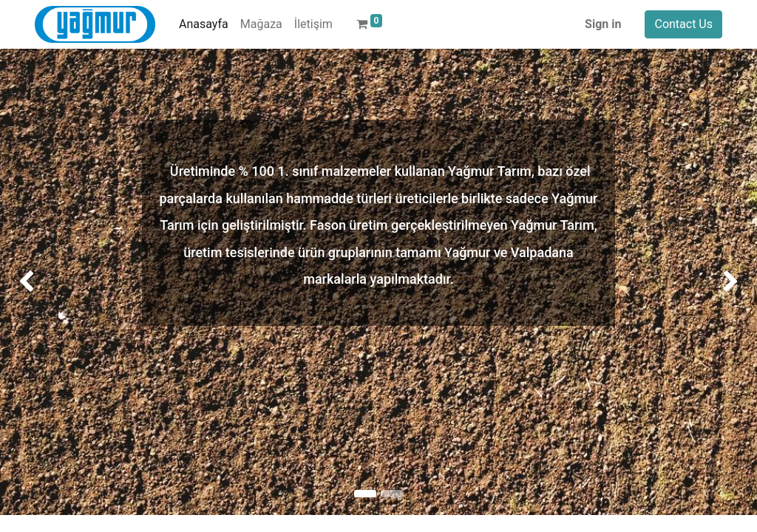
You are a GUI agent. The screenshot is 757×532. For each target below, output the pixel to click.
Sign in (603, 24)
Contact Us (683, 24)
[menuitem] (204, 24)
